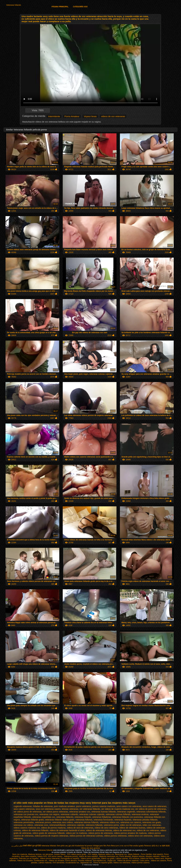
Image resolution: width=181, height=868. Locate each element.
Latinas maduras (45, 863)
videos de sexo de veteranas (80, 828)
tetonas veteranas (70, 809)
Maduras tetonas (35, 854)
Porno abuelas (125, 856)
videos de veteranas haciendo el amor (67, 830)
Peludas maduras (85, 861)
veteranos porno (111, 825)
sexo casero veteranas (24, 809)
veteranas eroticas (140, 814)
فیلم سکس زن (17, 846)
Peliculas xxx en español (29, 858)
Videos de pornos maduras (128, 861)
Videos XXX (42, 856)
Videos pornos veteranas (50, 858)
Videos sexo (159, 858)
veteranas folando (83, 817)
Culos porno (145, 861)
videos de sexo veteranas (106, 828)
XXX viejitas (93, 854)
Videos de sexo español (89, 856)
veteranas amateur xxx (80, 812)
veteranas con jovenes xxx (26, 814)
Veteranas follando (13, 5)
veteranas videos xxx (109, 822)
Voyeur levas (90, 116)
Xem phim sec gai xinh (66, 846)
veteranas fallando (65, 817)
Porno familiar (146, 854)
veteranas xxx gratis (152, 822)
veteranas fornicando (103, 820)
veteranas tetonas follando (86, 822)
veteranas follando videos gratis (60, 820)
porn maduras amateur (64, 806)
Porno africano (71, 861)
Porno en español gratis (103, 863)
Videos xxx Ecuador (25, 861)
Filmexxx (147, 846)
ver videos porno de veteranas (28, 812)
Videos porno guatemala (90, 858)
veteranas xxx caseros (131, 822)
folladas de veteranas (43, 806)
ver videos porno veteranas (55, 812)
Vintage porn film (100, 846)
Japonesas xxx (86, 863)
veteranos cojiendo (76, 825)
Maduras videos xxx (106, 854)
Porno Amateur (72, 116)
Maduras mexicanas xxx (109, 856)
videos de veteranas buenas (132, 828)
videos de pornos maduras (53, 828)
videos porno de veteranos (100, 833)
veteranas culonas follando (118, 814)
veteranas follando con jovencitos (128, 817)
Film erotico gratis (136, 846)
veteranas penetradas (24, 822)
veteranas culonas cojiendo (92, 814)
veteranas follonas (84, 820)
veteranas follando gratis (33, 820)
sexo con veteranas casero (48, 809)
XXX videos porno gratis (77, 854)
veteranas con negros (49, 814)
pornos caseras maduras (104, 806)
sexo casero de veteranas (154, 806)
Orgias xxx (112, 861)
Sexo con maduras (20, 854)
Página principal (60, 7)
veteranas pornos (43, 822)
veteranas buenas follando (104, 812)
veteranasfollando (58, 825)
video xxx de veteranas (131, 825)
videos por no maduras (76, 833)
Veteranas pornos (71, 856)
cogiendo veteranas (23, 806)
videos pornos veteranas (115, 836)
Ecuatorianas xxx (72, 863)
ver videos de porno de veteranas (151, 809)
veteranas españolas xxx (44, 817)
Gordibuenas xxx (41, 861)
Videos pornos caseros (140, 863)
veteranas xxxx (41, 825)
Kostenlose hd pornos (84, 846)
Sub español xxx (100, 861)
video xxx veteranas (152, 825)
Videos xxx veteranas (122, 863)
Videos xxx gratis (108, 858)
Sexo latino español (29, 856)
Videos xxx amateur (57, 861)
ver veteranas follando (90, 809)
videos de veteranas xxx (124, 830)
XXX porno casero (55, 856)
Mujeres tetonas (138, 856)
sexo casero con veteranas (129, 806)
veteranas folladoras (102, 817)
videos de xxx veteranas (113, 116)
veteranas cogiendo (126, 812)
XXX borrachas (59, 863)
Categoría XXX (80, 7)
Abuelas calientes (153, 856)
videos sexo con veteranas (140, 836)
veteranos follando (94, 825)
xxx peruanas (48, 854)
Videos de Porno (147, 858)
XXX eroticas (134, 858)
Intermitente (54, 116)
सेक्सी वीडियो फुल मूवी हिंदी (32, 846)
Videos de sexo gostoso (90, 848)
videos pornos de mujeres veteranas (52, 836)
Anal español (158, 854)
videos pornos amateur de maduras (130, 833)
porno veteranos (84, 806)
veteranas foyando (123, 820)
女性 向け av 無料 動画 (161, 846)
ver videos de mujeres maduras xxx (118, 809)
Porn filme (111, 846)
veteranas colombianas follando (151, 812)
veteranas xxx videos (23, 825)
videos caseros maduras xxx (27, 828)
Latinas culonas (122, 858)
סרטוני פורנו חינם (122, 846)
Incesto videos (60, 854)
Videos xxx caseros (158, 861)
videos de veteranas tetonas (99, 830)
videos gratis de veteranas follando (49, 833)
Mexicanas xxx (121, 854)
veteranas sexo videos (62, 822)
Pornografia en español (70, 858)
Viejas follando (134, 854)
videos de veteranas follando (35, 830)
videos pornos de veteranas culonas (86, 836)
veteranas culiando (69, 814)
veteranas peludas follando (145, 820)
